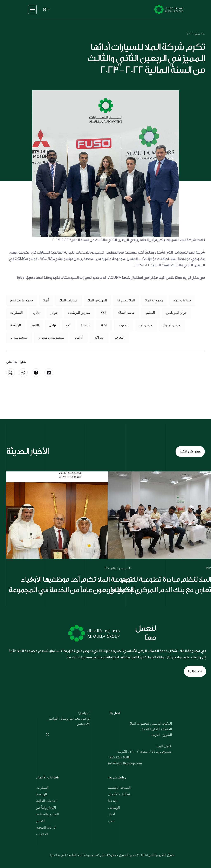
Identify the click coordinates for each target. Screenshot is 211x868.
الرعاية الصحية (46, 828)
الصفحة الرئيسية (119, 788)
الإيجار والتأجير (46, 808)
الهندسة (42, 794)
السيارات (42, 788)
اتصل (112, 821)
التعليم (41, 821)
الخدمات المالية (47, 801)
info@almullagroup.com (125, 763)
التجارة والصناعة (47, 814)
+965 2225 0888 (119, 757)
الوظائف (114, 808)
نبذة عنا (113, 801)
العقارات (42, 834)
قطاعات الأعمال (119, 794)
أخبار (111, 814)
